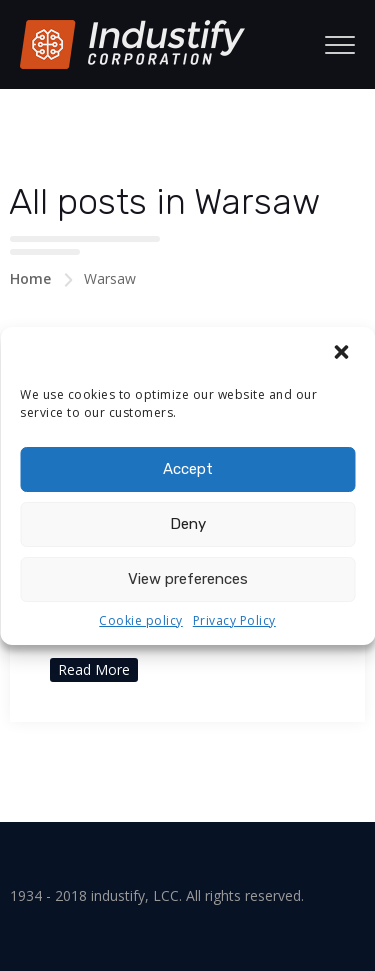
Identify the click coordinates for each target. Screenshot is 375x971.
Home (30, 278)
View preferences (188, 579)
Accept (188, 469)
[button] (343, 354)
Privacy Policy (234, 620)
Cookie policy (141, 620)
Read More (94, 669)
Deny (188, 524)
